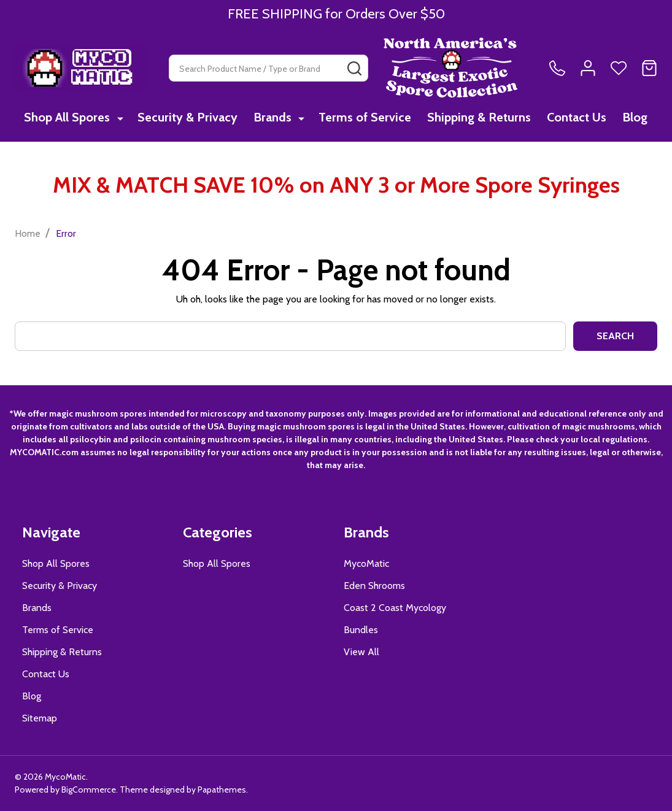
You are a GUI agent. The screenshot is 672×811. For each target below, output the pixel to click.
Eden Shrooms (374, 586)
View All (361, 652)
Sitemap (40, 718)
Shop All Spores (66, 118)
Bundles (361, 630)
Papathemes (222, 790)
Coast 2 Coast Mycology (395, 608)
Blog (636, 118)
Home (28, 233)
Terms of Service (362, 118)
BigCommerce (89, 790)
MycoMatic (366, 563)
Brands (271, 118)
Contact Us (577, 118)
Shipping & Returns (478, 118)
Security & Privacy (185, 118)
